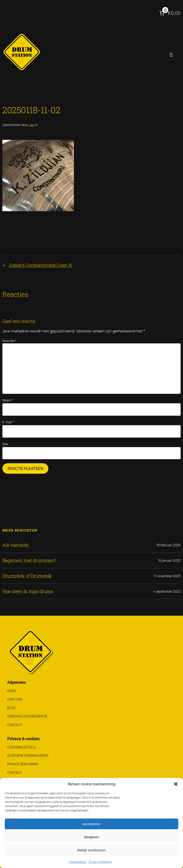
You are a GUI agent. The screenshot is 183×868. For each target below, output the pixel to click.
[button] (176, 784)
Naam (8, 400)
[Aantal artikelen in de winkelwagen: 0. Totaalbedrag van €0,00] (169, 13)
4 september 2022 (167, 591)
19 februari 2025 (168, 545)
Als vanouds (16, 545)
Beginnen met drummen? (29, 561)
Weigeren (91, 837)
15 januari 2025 (169, 560)
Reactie (9, 341)
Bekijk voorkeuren (91, 850)
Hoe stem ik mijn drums (28, 591)
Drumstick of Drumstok (27, 576)
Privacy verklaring (100, 862)
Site (5, 444)
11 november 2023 (167, 576)
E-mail (8, 422)
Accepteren (91, 824)
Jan (32, 125)
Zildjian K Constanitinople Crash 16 (41, 265)
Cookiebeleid (78, 862)
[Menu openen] (171, 55)
